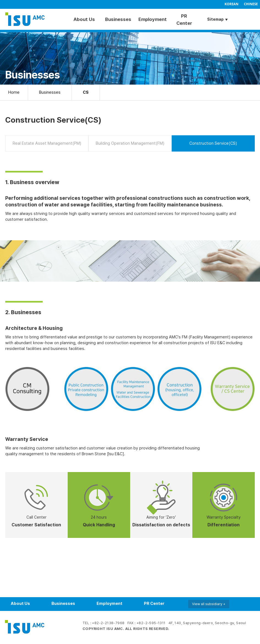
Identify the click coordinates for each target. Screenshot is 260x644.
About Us (84, 19)
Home (14, 92)
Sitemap (215, 19)
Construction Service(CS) (213, 143)
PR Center (184, 20)
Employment (151, 19)
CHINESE (251, 4)
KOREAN (231, 4)
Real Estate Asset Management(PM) (47, 143)
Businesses (118, 19)
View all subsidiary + (209, 604)
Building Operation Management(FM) (130, 143)
